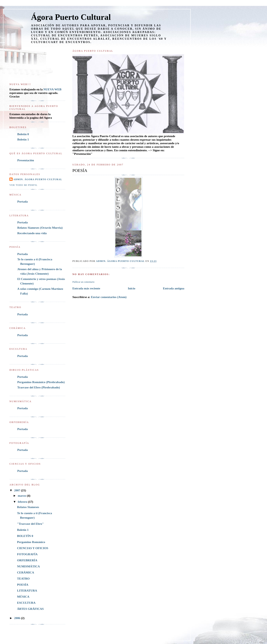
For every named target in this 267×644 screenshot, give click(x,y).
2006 (18, 618)
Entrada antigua (174, 288)
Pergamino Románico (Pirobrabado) (41, 382)
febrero (23, 502)
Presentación (26, 160)
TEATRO (23, 578)
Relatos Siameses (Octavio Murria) (40, 228)
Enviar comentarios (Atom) (109, 297)
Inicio (132, 288)
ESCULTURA (26, 603)
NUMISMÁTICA (28, 566)
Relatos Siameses (28, 507)
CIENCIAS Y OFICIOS (33, 548)
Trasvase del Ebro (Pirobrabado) (39, 387)
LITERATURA (27, 590)
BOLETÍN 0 (25, 536)
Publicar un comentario (83, 282)
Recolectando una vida (32, 233)
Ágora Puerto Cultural (71, 17)
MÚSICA (23, 597)
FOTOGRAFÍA (27, 554)
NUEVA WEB (52, 89)
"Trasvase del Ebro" (30, 524)
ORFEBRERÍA (27, 560)
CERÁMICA (26, 572)
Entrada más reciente (86, 288)
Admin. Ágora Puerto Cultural (38, 179)
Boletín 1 (23, 139)
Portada (22, 201)
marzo (22, 496)
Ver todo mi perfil (23, 185)
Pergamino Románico (31, 542)
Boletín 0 (23, 134)
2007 (18, 490)
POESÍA (23, 585)
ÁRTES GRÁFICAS (30, 609)
